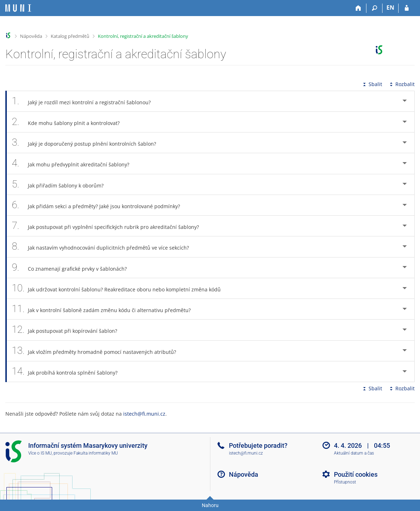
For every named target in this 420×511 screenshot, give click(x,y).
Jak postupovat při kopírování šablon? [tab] (68, 330)
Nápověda (31, 36)
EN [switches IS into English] (390, 7)
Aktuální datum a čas (354, 453)
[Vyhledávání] (374, 8)
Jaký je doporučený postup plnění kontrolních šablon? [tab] (88, 143)
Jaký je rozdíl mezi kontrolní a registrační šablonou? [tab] (85, 101)
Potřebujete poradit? (258, 445)
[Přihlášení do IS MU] (407, 8)
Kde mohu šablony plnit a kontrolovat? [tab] (70, 122)
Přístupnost (345, 482)
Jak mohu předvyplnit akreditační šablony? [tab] (74, 163)
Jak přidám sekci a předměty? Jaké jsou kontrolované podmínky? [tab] (100, 205)
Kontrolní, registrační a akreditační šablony (143, 36)
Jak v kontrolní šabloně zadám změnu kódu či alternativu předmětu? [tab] (105, 309)
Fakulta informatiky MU (96, 453)
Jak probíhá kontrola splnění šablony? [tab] (69, 372)
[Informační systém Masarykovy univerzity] (18, 8)
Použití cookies (356, 474)
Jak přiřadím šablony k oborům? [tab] (62, 184)
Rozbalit (401, 84)
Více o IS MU (40, 453)
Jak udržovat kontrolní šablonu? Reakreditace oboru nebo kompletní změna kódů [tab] (120, 288)
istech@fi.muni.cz (144, 414)
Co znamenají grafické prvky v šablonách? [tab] (73, 268)
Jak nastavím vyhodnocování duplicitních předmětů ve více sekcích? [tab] (104, 247)
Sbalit (372, 84)
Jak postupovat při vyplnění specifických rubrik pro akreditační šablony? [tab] (109, 226)
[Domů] (358, 8)
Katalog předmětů (70, 36)
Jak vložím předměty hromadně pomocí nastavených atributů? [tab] (98, 351)
